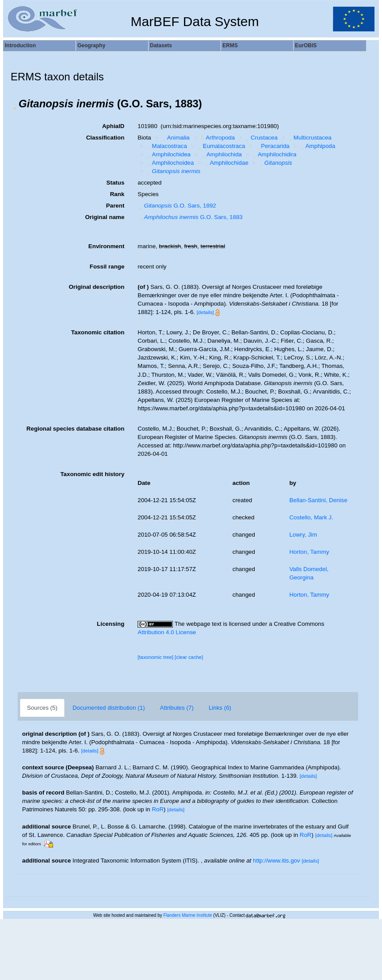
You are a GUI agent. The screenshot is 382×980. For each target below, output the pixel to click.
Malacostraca (166, 146)
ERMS (230, 45)
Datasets (161, 45)
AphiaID (113, 126)
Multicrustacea (309, 138)
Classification (105, 138)
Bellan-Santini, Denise (318, 500)
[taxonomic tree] (155, 657)
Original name (105, 217)
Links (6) (220, 708)
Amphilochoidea (170, 163)
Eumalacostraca (221, 146)
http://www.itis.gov (277, 861)
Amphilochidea (168, 154)
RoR (158, 809)
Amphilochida (221, 154)
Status (116, 183)
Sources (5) (42, 708)
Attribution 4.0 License (167, 632)
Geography (91, 45)
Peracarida (272, 146)
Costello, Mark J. (311, 517)
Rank (117, 194)
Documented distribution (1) (109, 708)
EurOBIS (306, 45)
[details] (205, 312)
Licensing (111, 624)
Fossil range (107, 267)
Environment (106, 246)
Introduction (20, 45)
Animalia (175, 138)
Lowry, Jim (303, 535)
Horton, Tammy (309, 552)
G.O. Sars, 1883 (190, 217)
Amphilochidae (226, 163)
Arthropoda (217, 138)
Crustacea (261, 138)
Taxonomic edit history (92, 474)
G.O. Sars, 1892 (177, 206)
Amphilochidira (274, 154)
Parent (115, 206)
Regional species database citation (75, 429)
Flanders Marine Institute (188, 915)
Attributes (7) (177, 708)
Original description (96, 287)
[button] (15, 104)
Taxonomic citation (98, 332)
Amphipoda (317, 146)
